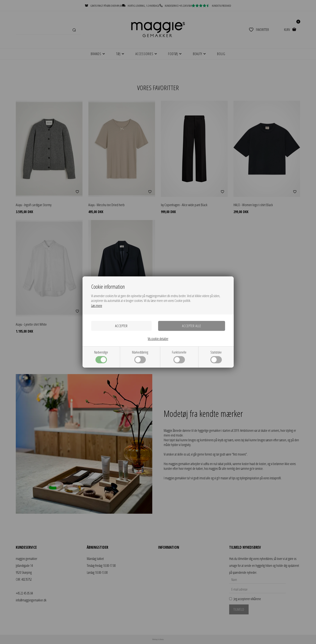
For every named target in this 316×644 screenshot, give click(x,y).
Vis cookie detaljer (158, 339)
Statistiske (216, 357)
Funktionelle (179, 357)
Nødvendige (101, 357)
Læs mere (97, 306)
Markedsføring (140, 357)
